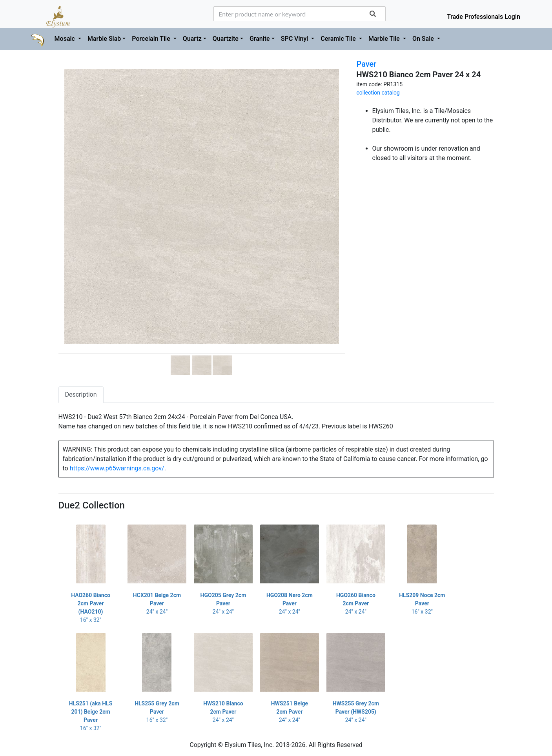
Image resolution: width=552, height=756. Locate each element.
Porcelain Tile (152, 39)
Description (81, 394)
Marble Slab (104, 39)
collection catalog (378, 93)
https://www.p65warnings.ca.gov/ (117, 468)
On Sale (424, 39)
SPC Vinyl (295, 39)
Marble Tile (385, 39)
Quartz (192, 39)
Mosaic (66, 39)
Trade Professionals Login (484, 17)
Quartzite (226, 39)
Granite (260, 39)
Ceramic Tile (339, 39)
